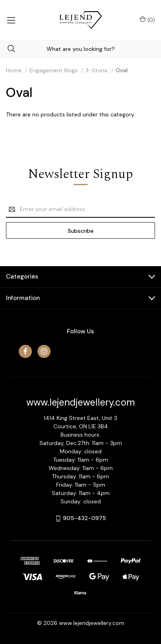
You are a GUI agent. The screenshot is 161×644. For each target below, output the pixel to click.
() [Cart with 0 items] (147, 20)
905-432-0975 (84, 518)
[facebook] (25, 351)
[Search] (8, 49)
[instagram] (44, 351)
